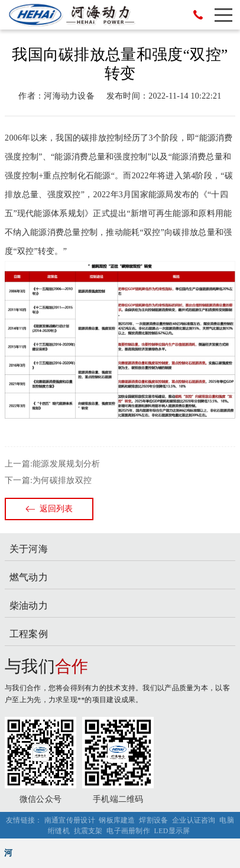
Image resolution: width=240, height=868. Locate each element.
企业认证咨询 (194, 820)
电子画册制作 (128, 831)
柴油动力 (29, 606)
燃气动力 (29, 577)
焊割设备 (153, 820)
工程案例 (29, 634)
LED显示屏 (172, 831)
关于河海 (29, 549)
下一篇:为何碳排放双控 (48, 480)
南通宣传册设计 (70, 820)
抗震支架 (88, 831)
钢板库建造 (117, 820)
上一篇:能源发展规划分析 (52, 464)
